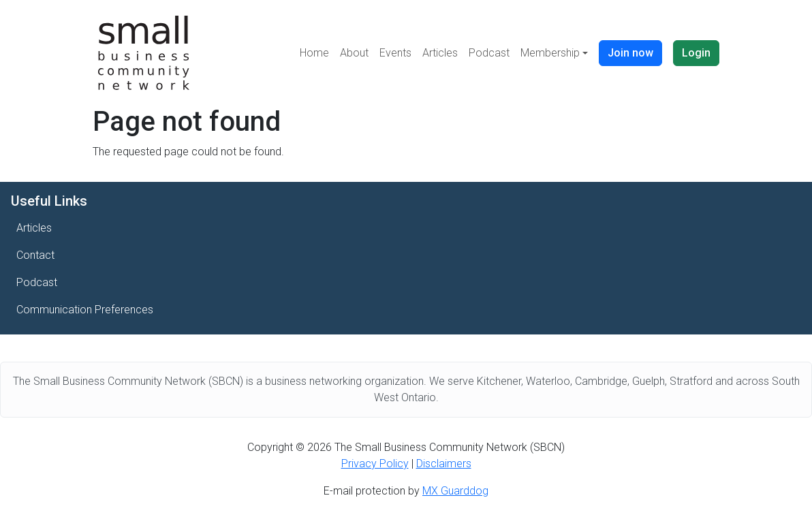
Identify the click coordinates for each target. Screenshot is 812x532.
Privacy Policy (375, 464)
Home (314, 53)
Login (696, 53)
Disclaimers (444, 464)
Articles (440, 53)
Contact (35, 255)
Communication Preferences (85, 310)
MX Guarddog (455, 491)
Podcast (489, 53)
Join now (630, 53)
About (354, 53)
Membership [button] (550, 53)
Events (395, 53)
